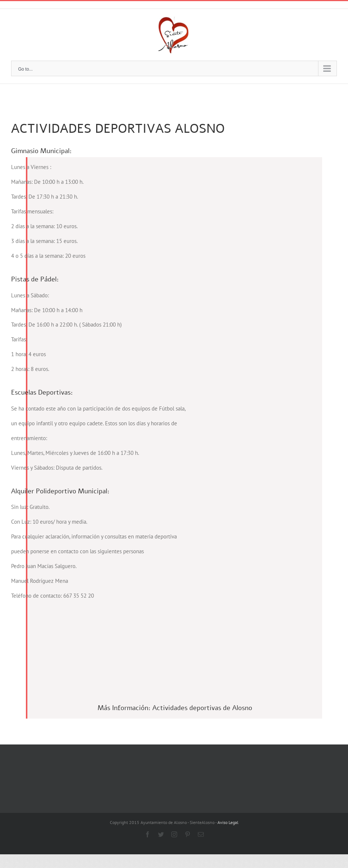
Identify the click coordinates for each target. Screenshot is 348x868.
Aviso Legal (228, 792)
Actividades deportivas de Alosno (202, 678)
